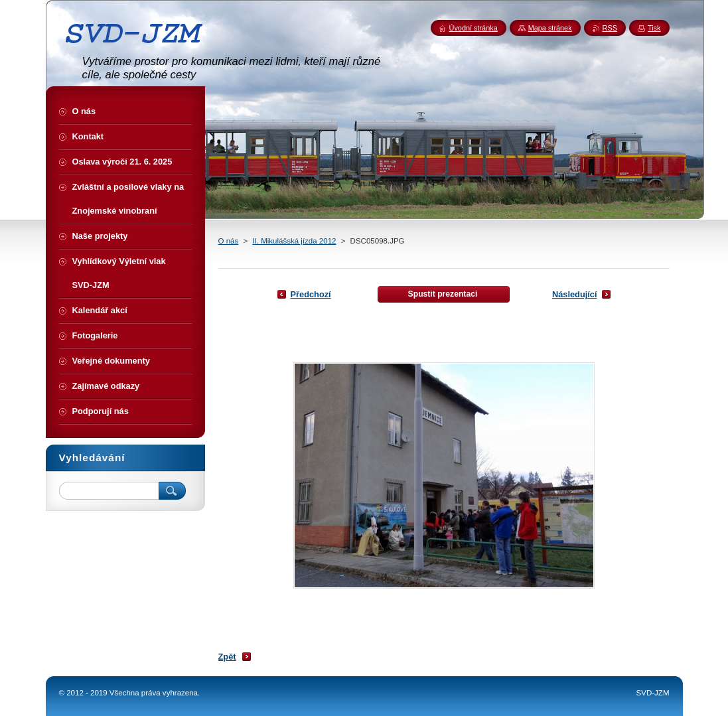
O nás (229, 241)
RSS (610, 28)
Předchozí (311, 294)
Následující (575, 294)
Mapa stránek (550, 28)
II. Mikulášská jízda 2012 (294, 241)
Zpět (227, 657)
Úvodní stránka (473, 28)
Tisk (654, 28)
